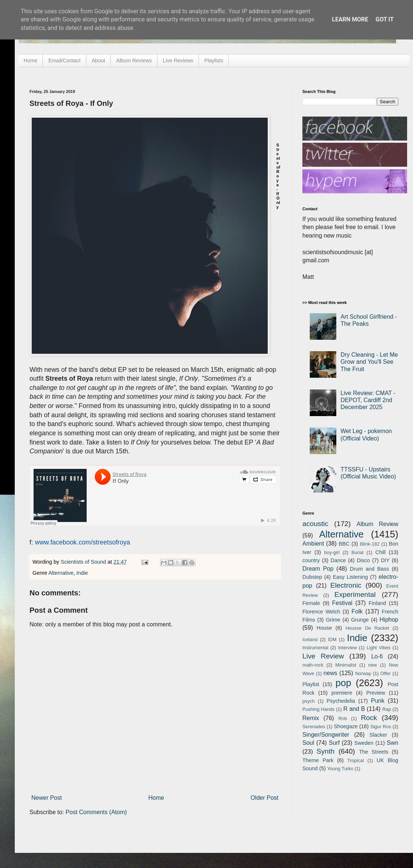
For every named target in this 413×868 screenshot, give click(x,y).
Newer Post (47, 798)
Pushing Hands (318, 709)
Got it (384, 19)
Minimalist (346, 665)
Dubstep (312, 577)
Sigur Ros (381, 727)
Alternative (61, 573)
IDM (332, 639)
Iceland (310, 639)
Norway (363, 673)
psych (308, 701)
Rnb (343, 718)
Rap (387, 709)
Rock (369, 718)
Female (311, 603)
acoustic (315, 524)
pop (343, 683)
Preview (376, 693)
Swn (393, 743)
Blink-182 (370, 544)
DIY (385, 560)
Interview (348, 648)
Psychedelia (341, 701)
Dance (338, 560)
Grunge (360, 620)
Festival (342, 603)
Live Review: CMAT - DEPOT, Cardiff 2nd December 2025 (368, 400)
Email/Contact (64, 60)
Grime (333, 620)
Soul (308, 743)
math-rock (313, 665)
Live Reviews (178, 60)
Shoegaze (346, 726)
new (373, 665)
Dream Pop (318, 569)
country (311, 560)
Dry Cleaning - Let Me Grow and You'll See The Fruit (369, 362)
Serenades (314, 727)
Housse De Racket (367, 628)
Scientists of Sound (84, 562)
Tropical (356, 760)
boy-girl (332, 552)
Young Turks (340, 769)
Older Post (264, 798)
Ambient (313, 544)
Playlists (214, 60)
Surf (334, 743)
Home (30, 60)
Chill (381, 552)
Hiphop (389, 620)
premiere (342, 693)
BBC (344, 544)
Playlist (311, 684)
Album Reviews (134, 60)
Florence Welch (321, 612)
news (330, 673)
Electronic (346, 585)
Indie (82, 573)
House (324, 628)
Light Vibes (379, 648)
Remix (311, 718)
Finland (377, 603)
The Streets (374, 752)
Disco (363, 560)
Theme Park (318, 760)
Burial (358, 552)
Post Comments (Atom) (96, 812)
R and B (354, 709)
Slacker (378, 735)
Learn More (350, 19)
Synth (325, 751)
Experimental (355, 594)
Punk (378, 701)
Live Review (323, 656)
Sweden (364, 743)
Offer (385, 673)
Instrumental (315, 648)
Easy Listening (350, 577)
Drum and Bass (369, 569)
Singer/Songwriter (326, 735)
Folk (357, 611)
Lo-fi (377, 656)
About (99, 60)
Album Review (377, 524)
